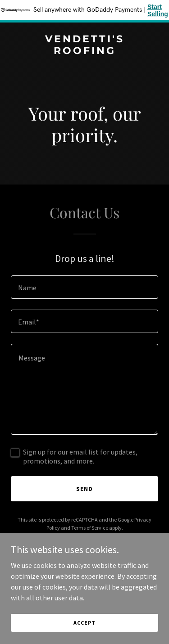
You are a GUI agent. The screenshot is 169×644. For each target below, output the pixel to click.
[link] (84, 51)
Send (84, 489)
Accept (84, 623)
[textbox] (84, 287)
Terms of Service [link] (90, 528)
